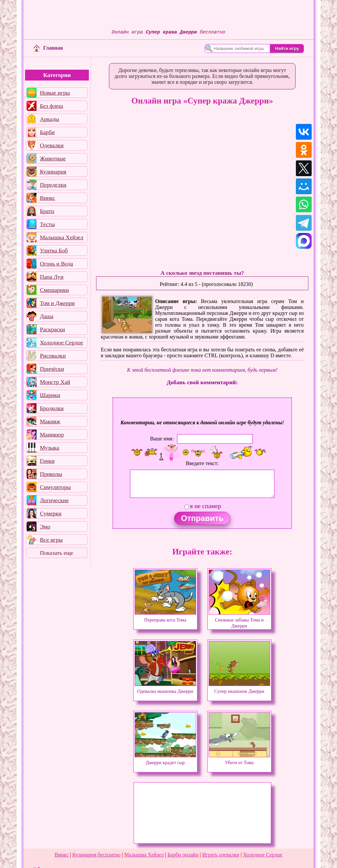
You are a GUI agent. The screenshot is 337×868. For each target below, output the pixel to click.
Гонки (47, 461)
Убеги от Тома (239, 760)
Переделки (53, 185)
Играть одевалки (221, 855)
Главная (48, 48)
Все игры (51, 540)
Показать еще (56, 553)
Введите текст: (202, 463)
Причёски (52, 369)
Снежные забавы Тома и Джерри (239, 620)
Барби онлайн (183, 855)
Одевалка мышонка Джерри (165, 688)
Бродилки (52, 408)
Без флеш (52, 106)
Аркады (49, 119)
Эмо (45, 527)
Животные (53, 158)
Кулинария (53, 172)
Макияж (50, 421)
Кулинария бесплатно (96, 855)
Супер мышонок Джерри (239, 688)
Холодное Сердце (61, 342)
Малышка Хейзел (62, 237)
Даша (47, 316)
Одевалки (52, 145)
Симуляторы (55, 487)
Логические (54, 500)
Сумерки (51, 513)
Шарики (50, 395)
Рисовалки (53, 356)
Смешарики (54, 290)
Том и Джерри (57, 303)
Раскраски (52, 329)
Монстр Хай (55, 382)
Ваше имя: (162, 439)
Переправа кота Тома (165, 617)
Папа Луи (52, 277)
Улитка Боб (54, 250)
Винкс (47, 198)
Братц (47, 211)
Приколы (51, 474)
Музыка (50, 448)
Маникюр (52, 434)
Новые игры (55, 93)
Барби (47, 132)
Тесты (47, 224)
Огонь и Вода (56, 264)
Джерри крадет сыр (165, 760)
